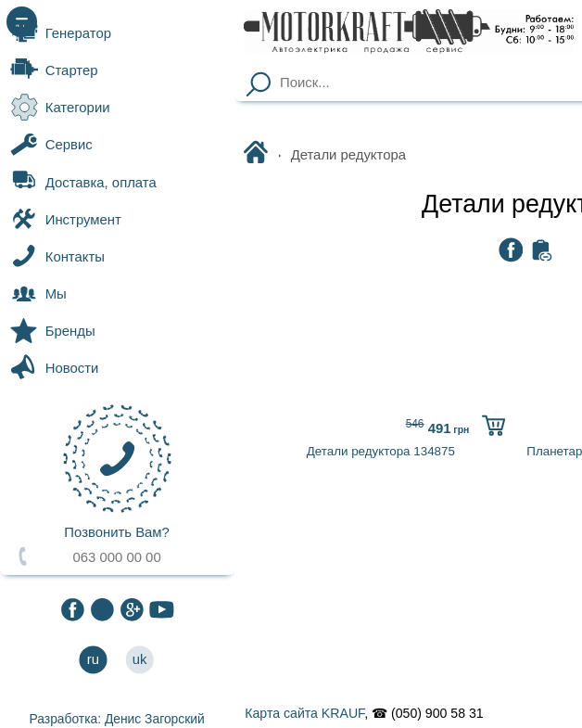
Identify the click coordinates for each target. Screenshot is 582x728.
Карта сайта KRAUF (304, 713)
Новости (54, 368)
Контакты (57, 256)
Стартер (54, 70)
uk (139, 660)
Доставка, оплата (83, 182)
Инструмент (66, 219)
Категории (60, 108)
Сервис (51, 145)
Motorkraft (259, 154)
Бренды (53, 331)
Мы (38, 294)
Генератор (61, 32)
